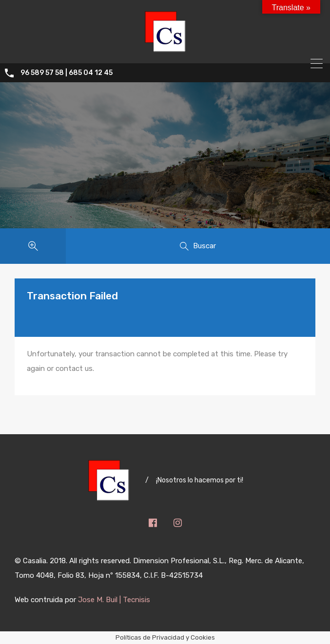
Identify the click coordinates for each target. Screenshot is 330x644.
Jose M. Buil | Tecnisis (114, 600)
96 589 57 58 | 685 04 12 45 (67, 73)
